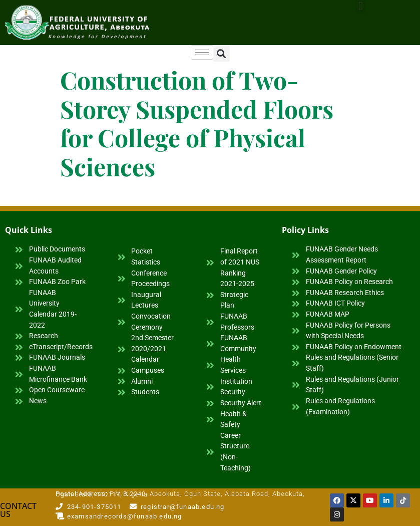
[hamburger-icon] (202, 52)
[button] (222, 53)
